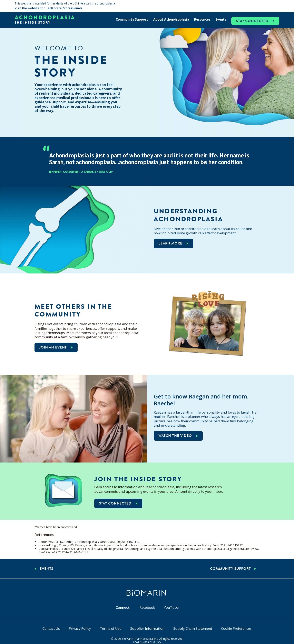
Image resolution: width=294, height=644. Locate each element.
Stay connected (115, 503)
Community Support (132, 19)
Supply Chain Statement (193, 628)
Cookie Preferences (236, 628)
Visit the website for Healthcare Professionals (48, 8)
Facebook (147, 607)
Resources (202, 19)
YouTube (171, 607)
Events (221, 19)
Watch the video (175, 436)
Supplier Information (147, 628)
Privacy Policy (80, 628)
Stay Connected (252, 21)
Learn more (170, 243)
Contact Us (51, 628)
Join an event (53, 347)
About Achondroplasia (171, 19)
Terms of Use (111, 628)
